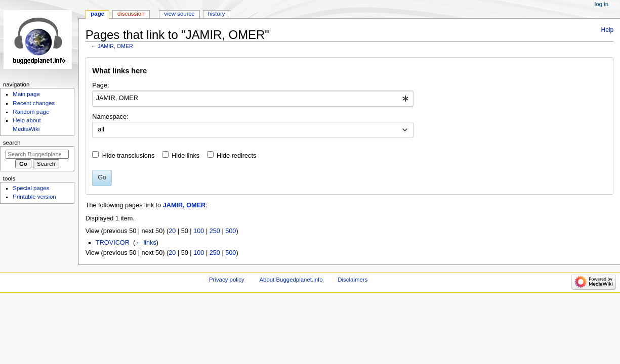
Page (97, 14)
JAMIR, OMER (115, 46)
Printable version (34, 197)
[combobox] (253, 99)
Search (12, 143)
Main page (26, 94)
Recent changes (34, 103)
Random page (31, 112)
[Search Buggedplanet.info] (37, 154)
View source (179, 14)
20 (172, 231)
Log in (602, 4)
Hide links (185, 156)
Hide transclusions (129, 156)
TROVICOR (113, 243)
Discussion (131, 14)
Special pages (31, 188)
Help (608, 30)
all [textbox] (101, 129)
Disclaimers (353, 280)
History (217, 14)
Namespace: (110, 117)
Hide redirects (236, 156)
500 (231, 231)
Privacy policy (227, 280)
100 (199, 231)
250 (215, 231)
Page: (100, 85)
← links (146, 243)
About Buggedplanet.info (291, 280)
